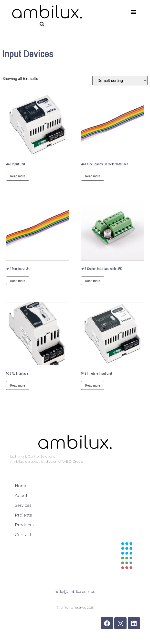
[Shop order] (120, 81)
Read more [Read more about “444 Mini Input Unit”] (18, 281)
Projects (23, 515)
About (21, 496)
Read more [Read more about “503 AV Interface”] (18, 385)
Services (23, 505)
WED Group (73, 461)
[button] (134, 12)
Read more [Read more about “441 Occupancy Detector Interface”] (93, 176)
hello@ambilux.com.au (75, 592)
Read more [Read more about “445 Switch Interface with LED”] (93, 281)
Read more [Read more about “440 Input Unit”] (18, 176)
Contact (23, 535)
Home (21, 486)
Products (24, 525)
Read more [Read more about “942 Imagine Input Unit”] (93, 385)
